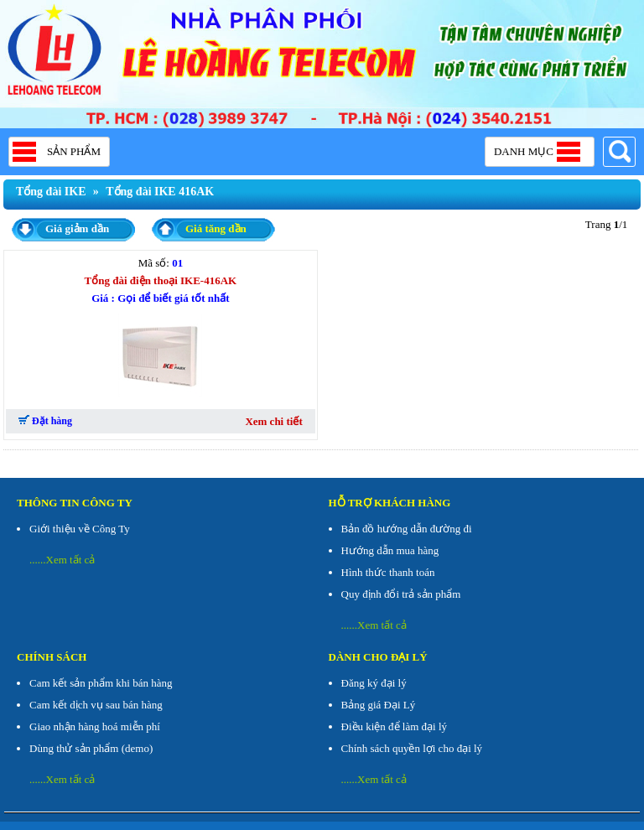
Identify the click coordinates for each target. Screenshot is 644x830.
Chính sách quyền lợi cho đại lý (412, 748)
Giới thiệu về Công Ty (80, 529)
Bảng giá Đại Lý (379, 705)
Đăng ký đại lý (374, 683)
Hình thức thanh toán (388, 572)
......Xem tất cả (62, 560)
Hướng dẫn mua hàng (390, 550)
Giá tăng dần (216, 228)
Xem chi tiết (273, 421)
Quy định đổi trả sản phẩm (401, 594)
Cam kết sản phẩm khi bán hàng (101, 683)
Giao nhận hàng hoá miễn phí (95, 726)
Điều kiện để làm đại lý (395, 726)
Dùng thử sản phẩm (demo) (91, 748)
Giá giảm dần (77, 228)
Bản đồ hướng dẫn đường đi (407, 529)
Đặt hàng (45, 421)
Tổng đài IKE (51, 192)
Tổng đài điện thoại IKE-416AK (161, 280)
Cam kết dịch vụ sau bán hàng (96, 705)
